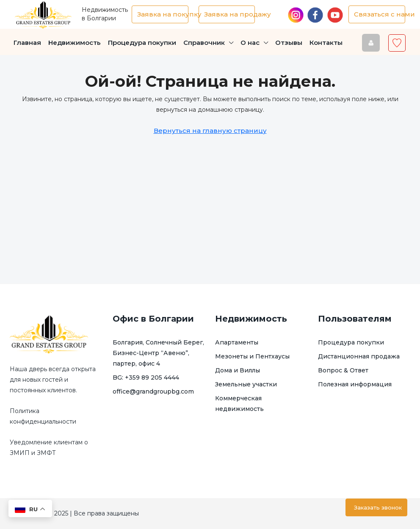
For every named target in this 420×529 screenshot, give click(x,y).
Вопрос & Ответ (343, 370)
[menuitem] (370, 43)
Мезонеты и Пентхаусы (252, 356)
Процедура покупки (142, 43)
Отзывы (289, 43)
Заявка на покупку (163, 14)
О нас (250, 43)
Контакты (326, 43)
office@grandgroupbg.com (153, 391)
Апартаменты (237, 342)
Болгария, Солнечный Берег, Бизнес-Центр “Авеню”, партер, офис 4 (158, 353)
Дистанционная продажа (359, 356)
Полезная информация (355, 384)
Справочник (204, 43)
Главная (27, 43)
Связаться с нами (380, 14)
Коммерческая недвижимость (239, 404)
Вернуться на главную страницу (210, 131)
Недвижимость (75, 43)
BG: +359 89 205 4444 (146, 377)
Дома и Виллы (238, 370)
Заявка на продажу (230, 14)
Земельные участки (246, 384)
